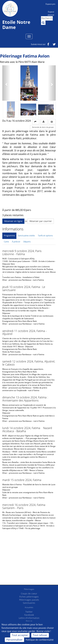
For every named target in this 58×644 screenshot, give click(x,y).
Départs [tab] (27, 242)
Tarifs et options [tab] (45, 236)
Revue (29, 621)
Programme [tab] (9, 236)
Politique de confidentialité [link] (40, 640)
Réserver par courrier (41, 221)
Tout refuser (40, 635)
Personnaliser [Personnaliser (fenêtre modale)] (14, 640)
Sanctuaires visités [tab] (26, 236)
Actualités (29, 607)
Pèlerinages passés (29, 600)
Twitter (29, 612)
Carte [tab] (6, 242)
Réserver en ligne (13, 221)
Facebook (29, 615)
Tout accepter (20, 635)
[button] (6, 83)
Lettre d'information (29, 618)
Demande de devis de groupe (43, 127)
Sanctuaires (29, 603)
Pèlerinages (29, 589)
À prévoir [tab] (16, 242)
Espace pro (50, 4)
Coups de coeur (29, 594)
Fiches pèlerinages (29, 597)
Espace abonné (51, 13)
